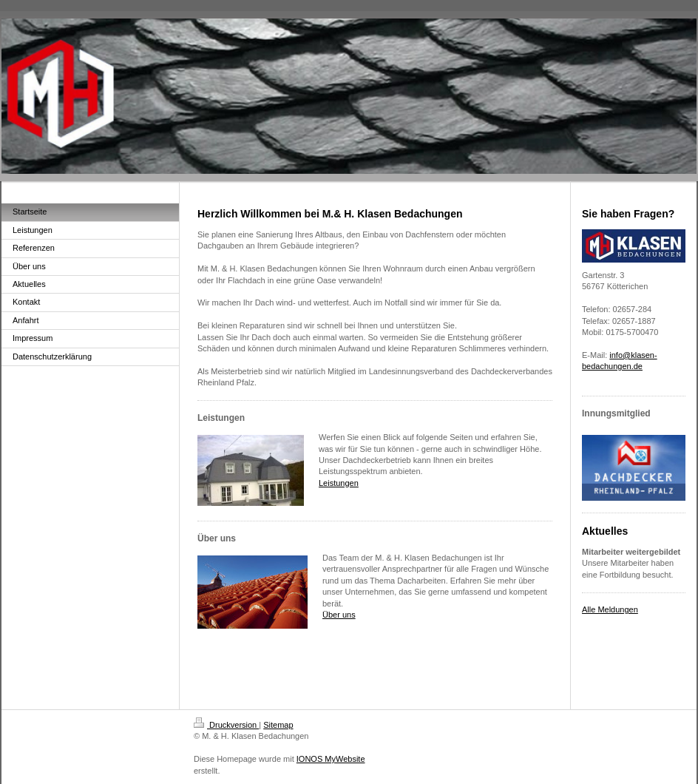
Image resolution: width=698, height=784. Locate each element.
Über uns (339, 615)
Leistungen (339, 483)
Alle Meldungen (610, 609)
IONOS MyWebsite (331, 759)
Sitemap (278, 725)
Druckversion (226, 725)
